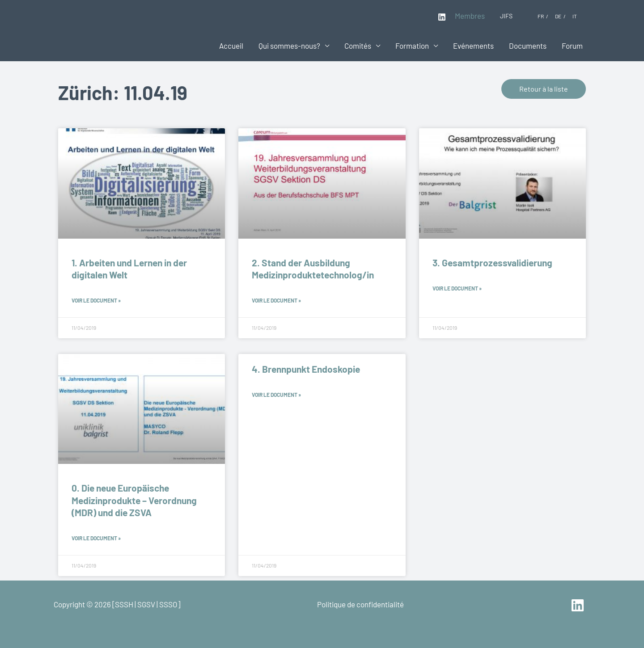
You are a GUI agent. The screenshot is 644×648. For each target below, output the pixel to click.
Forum (572, 46)
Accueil (231, 46)
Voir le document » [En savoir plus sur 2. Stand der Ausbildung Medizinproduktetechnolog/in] (276, 300)
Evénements (473, 46)
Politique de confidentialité (360, 604)
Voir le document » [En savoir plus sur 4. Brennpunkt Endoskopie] (276, 395)
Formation (412, 46)
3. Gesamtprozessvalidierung (492, 263)
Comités (358, 46)
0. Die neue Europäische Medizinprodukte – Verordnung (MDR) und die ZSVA (134, 500)
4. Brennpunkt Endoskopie (306, 369)
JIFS (506, 16)
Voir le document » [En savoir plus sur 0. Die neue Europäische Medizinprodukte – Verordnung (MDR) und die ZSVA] (96, 538)
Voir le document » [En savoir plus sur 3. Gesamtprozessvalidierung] (457, 288)
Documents (528, 46)
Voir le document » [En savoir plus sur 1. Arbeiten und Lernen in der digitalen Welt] (96, 300)
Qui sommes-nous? (289, 46)
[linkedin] (579, 605)
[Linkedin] (442, 17)
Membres (470, 16)
